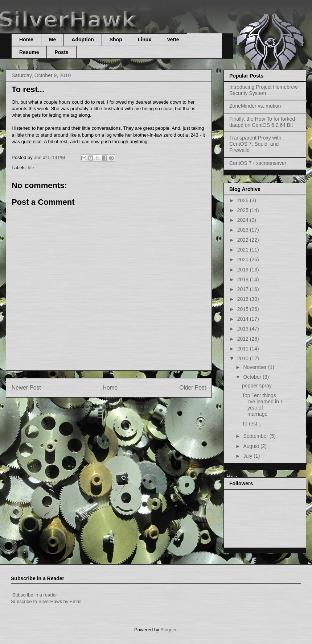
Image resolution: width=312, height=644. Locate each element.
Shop (116, 40)
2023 (244, 230)
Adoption (83, 40)
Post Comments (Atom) (123, 406)
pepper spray (257, 386)
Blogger (168, 630)
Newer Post (26, 388)
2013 (244, 329)
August (252, 446)
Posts (61, 52)
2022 (244, 240)
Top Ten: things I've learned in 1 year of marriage (262, 404)
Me (52, 40)
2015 (244, 309)
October (253, 377)
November (255, 367)
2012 (244, 339)
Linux (145, 40)
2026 (244, 200)
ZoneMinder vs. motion (255, 106)
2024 (244, 220)
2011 (244, 349)
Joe (38, 157)
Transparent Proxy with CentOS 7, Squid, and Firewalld (255, 144)
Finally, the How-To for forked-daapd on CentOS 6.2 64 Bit (263, 122)
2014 (244, 319)
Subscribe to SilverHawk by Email (46, 601)
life (31, 168)
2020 (244, 259)
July (248, 456)
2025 (244, 210)
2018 (244, 279)
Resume (29, 52)
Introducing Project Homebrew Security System (263, 90)
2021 (244, 250)
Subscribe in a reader (35, 595)
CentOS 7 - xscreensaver (258, 163)
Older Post (193, 388)
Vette (173, 40)
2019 (244, 270)
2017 (244, 289)
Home (26, 40)
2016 (244, 299)
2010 (244, 358)
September (256, 436)
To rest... (252, 424)
